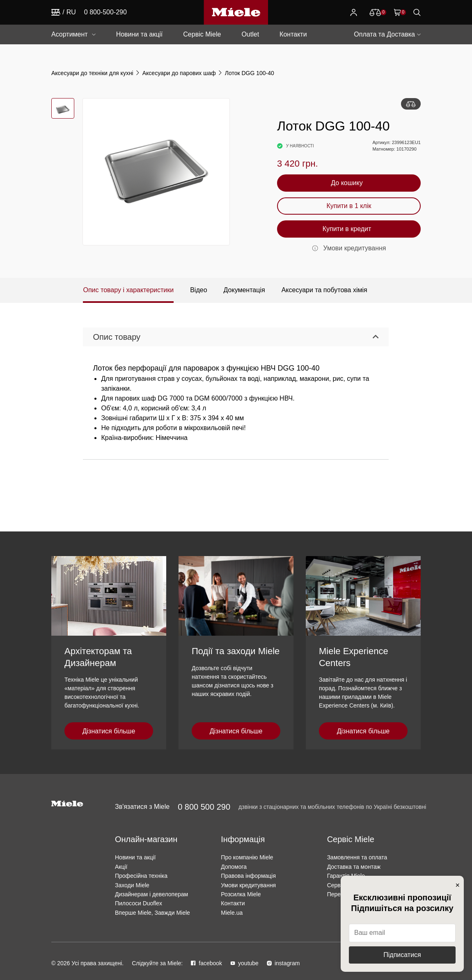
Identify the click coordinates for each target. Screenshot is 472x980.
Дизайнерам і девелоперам (151, 894)
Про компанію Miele (247, 857)
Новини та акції (140, 34)
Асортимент (70, 34)
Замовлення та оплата (357, 857)
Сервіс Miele (202, 34)
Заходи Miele (132, 885)
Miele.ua (232, 913)
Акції (121, 867)
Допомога (234, 867)
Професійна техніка (141, 876)
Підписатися (402, 955)
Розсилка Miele (241, 894)
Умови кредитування (248, 885)
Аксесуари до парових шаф (179, 73)
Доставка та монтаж (354, 867)
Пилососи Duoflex (139, 903)
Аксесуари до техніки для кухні (92, 73)
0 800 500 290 (204, 807)
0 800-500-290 (105, 12)
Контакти (293, 34)
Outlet (250, 34)
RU (71, 12)
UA (56, 12)
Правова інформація (248, 876)
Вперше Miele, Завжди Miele (152, 913)
